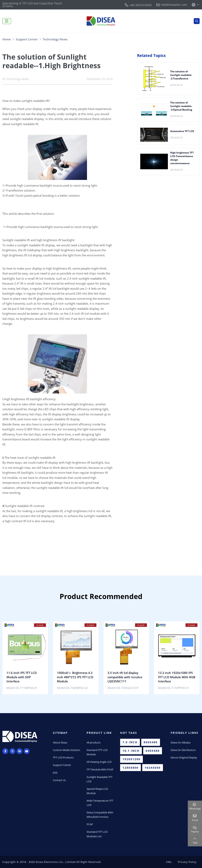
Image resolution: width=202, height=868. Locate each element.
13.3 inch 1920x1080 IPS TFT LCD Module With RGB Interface (177, 677)
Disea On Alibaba (180, 742)
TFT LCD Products (63, 757)
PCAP (90, 824)
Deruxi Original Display (184, 757)
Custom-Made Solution (66, 750)
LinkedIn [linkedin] (20, 751)
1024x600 (153, 768)
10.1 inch (131, 751)
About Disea (60, 742)
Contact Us (59, 780)
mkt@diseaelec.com (174, 5)
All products (94, 742)
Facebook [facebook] (5, 751)
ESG (55, 773)
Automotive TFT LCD (182, 131)
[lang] (196, 5)
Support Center (62, 765)
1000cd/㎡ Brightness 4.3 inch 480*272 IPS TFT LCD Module (75, 677)
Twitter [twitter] (12, 751)
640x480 (153, 751)
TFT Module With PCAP (100, 769)
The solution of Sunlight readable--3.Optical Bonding (181, 106)
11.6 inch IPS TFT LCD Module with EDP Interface (22, 677)
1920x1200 (131, 759)
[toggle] (7, 21)
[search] (197, 21)
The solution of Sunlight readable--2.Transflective (181, 75)
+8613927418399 (140, 5)
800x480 (151, 742)
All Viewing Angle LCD (99, 762)
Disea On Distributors (183, 750)
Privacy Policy (187, 862)
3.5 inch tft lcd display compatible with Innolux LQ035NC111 (125, 677)
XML (169, 862)
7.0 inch (130, 742)
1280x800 (130, 768)
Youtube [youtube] (27, 751)
